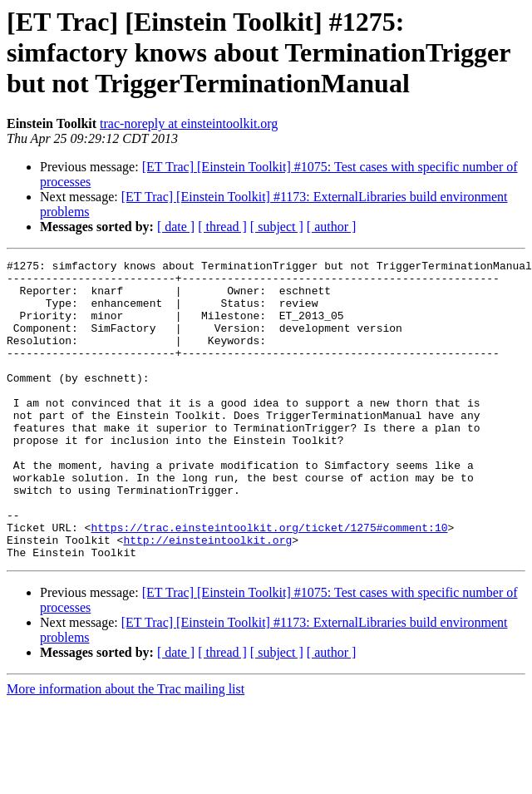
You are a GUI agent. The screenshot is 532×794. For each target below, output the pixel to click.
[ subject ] (277, 227)
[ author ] (332, 227)
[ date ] (176, 227)
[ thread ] (222, 227)
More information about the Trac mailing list (126, 749)
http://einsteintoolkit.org (207, 597)
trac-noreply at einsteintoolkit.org (189, 123)
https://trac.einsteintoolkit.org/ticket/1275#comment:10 (269, 582)
